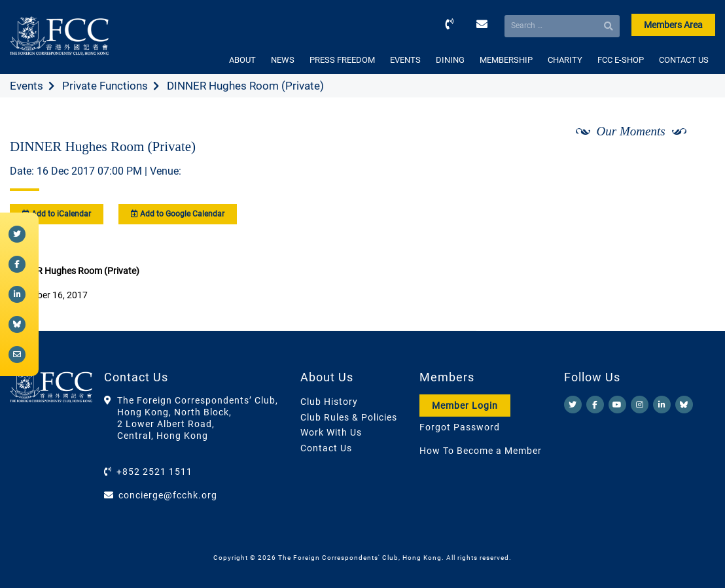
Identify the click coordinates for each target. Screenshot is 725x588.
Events (27, 86)
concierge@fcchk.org (168, 495)
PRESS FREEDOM (342, 60)
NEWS (283, 60)
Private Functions (105, 86)
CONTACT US (684, 60)
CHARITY (565, 60)
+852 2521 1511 (154, 472)
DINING (450, 60)
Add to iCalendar (57, 214)
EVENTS (405, 60)
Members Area (673, 25)
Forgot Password (460, 427)
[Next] (691, 165)
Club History (329, 402)
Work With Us (331, 432)
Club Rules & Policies (349, 417)
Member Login (465, 406)
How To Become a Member (481, 451)
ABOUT (242, 60)
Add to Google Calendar (178, 214)
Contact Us (326, 448)
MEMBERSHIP (506, 60)
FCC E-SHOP (621, 60)
